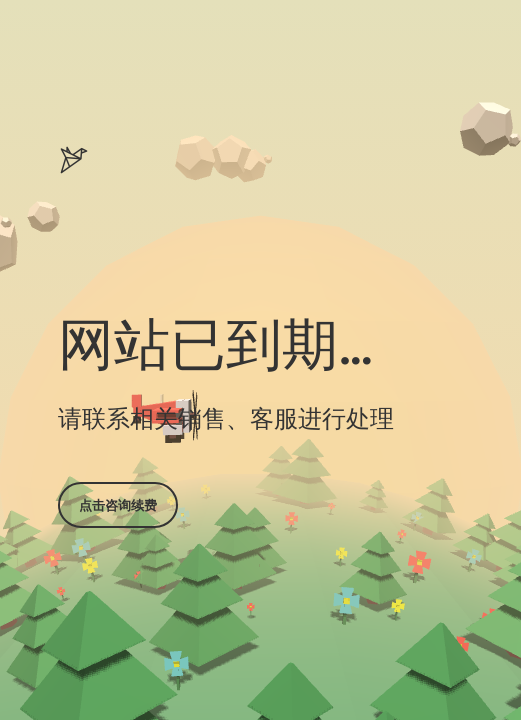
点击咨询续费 (118, 505)
